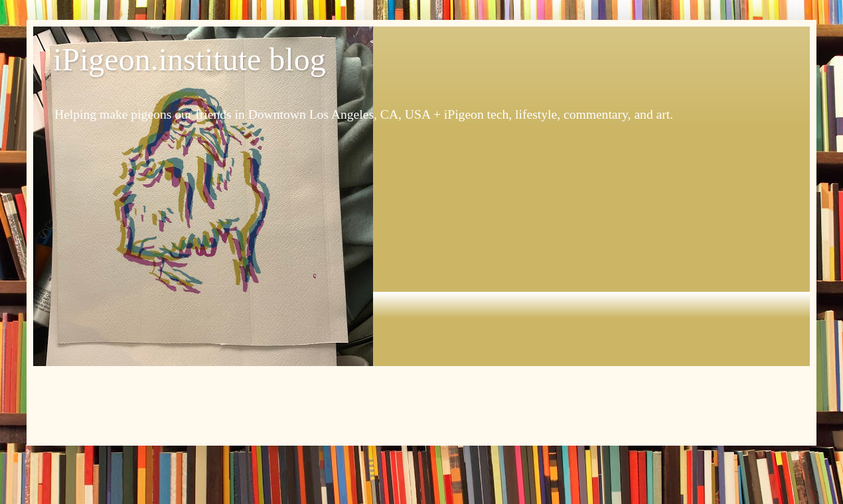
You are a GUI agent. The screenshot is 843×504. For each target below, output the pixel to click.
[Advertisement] (421, 403)
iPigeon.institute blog (190, 59)
